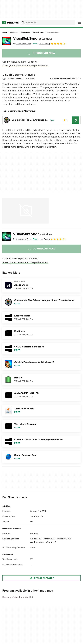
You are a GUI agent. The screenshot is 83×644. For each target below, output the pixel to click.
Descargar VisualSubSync (16, 597)
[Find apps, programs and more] (48, 23)
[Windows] (14, 33)
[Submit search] (23, 23)
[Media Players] (38, 33)
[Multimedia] (25, 33)
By (22, 44)
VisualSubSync (33, 38)
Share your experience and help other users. (25, 66)
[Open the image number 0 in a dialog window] (25, 211)
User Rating (52, 43)
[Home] (5, 33)
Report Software (42, 578)
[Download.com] (10, 23)
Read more (76, 78)
